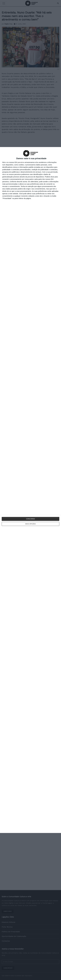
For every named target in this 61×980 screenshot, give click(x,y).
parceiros (21, 162)
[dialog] (30, 490)
